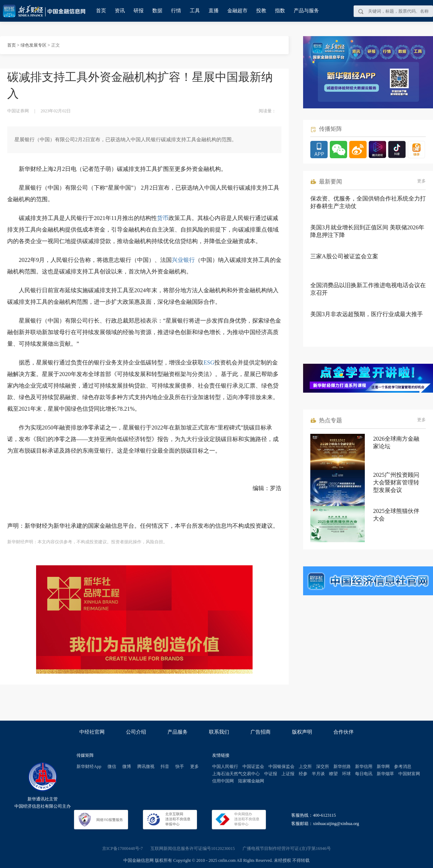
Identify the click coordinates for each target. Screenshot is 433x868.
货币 (163, 218)
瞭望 (333, 774)
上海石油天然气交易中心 (236, 774)
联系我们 (219, 732)
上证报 (288, 774)
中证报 (271, 774)
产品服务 (178, 732)
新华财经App (89, 766)
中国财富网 (409, 774)
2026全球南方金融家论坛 (396, 442)
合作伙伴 (344, 732)
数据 (157, 11)
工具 (195, 11)
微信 (112, 766)
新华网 (383, 766)
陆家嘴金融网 (251, 781)
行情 (176, 11)
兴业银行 (183, 260)
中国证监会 (253, 766)
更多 (421, 181)
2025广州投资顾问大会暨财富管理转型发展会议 (396, 482)
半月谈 (318, 774)
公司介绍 (136, 732)
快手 (180, 766)
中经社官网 (92, 732)
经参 (303, 774)
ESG (209, 362)
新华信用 (364, 766)
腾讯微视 (146, 766)
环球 (346, 774)
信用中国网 (223, 781)
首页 (101, 11)
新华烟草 (385, 774)
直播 (214, 11)
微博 (127, 766)
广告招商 (261, 732)
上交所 (305, 766)
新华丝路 (342, 766)
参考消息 (403, 766)
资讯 (120, 11)
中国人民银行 (225, 766)
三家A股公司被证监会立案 (344, 256)
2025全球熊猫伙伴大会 (396, 515)
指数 (280, 11)
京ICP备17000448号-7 (123, 848)
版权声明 (302, 732)
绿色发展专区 (34, 45)
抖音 (165, 766)
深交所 (323, 766)
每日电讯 (364, 774)
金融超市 (237, 11)
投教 (261, 11)
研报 (139, 11)
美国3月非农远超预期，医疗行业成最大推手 (367, 314)
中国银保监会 (281, 766)
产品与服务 (306, 11)
